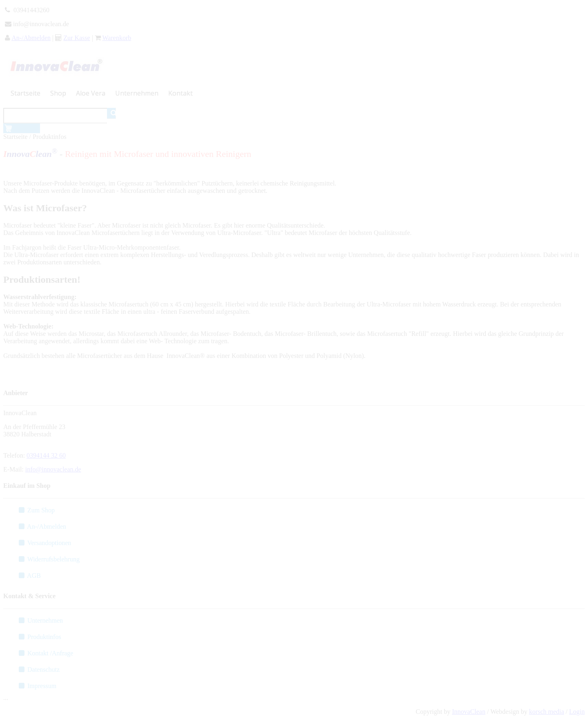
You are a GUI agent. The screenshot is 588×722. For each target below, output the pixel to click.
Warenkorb (117, 38)
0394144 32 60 (46, 455)
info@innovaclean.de (53, 469)
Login (577, 712)
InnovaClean (469, 712)
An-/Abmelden (31, 38)
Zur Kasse (77, 38)
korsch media (547, 712)
